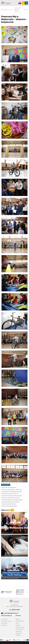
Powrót (26, 10)
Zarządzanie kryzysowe (6, 621)
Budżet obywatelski (20, 621)
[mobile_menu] (26, 3)
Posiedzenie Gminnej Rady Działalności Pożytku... (12, 496)
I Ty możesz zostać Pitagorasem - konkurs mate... (12, 490)
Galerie (11, 10)
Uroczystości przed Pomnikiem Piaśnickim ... (11, 502)
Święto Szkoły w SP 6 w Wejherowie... (9, 488)
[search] (23, 3)
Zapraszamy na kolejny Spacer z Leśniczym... (11, 498)
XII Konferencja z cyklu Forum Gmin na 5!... (10, 494)
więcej (26, 511)
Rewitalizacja (4, 625)
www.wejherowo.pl (14, 605)
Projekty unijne (19, 633)
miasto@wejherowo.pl (11, 613)
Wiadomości (18, 635)
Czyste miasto (4, 619)
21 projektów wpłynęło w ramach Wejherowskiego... (12, 500)
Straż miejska (4, 623)
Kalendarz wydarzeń (20, 627)
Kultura (17, 623)
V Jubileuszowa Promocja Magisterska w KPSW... (12, 492)
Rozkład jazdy (19, 631)
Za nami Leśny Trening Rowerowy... (9, 504)
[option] (8, 592)
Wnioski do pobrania (20, 629)
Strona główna (4, 10)
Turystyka (18, 619)
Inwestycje (18, 625)
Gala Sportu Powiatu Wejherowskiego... (10, 506)
